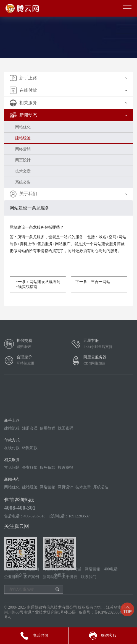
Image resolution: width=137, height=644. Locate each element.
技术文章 (23, 171)
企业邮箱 (12, 585)
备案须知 (30, 500)
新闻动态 (50, 585)
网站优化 (23, 127)
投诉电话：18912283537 (69, 548)
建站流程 (12, 460)
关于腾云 (70, 585)
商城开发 (50, 577)
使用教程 (48, 460)
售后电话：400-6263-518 (25, 548)
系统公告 (23, 182)
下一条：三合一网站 (93, 282)
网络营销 (23, 149)
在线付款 (12, 480)
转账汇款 (30, 480)
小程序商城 (72, 577)
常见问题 (12, 500)
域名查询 (31, 577)
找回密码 (65, 460)
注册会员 (30, 460)
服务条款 (48, 500)
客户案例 (31, 585)
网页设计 (23, 160)
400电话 (111, 577)
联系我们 (89, 585)
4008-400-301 (20, 540)
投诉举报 (65, 500)
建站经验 (23, 138)
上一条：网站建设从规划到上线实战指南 (37, 284)
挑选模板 (12, 577)
